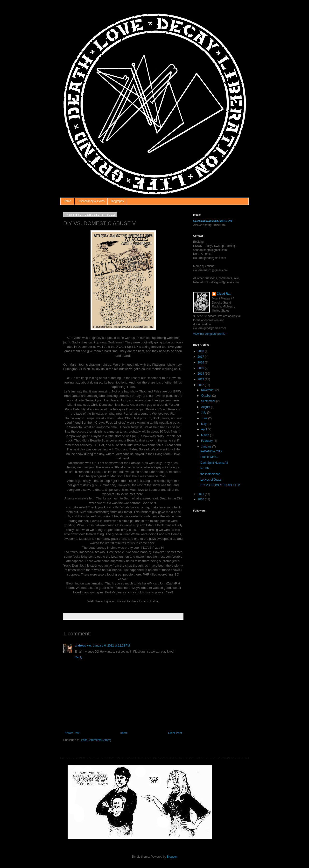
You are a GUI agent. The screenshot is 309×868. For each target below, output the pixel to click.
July (204, 413)
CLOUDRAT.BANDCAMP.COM (213, 221)
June (205, 418)
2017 (201, 357)
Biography (117, 201)
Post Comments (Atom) (96, 740)
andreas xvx (83, 646)
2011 (201, 494)
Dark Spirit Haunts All (214, 463)
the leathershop (210, 474)
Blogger (172, 857)
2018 (201, 351)
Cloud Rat (224, 294)
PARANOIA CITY (211, 451)
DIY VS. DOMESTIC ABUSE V (220, 485)
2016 (201, 363)
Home (67, 201)
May (204, 424)
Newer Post (72, 733)
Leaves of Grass (211, 480)
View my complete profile (209, 334)
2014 (201, 374)
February (207, 441)
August (206, 407)
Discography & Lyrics (91, 201)
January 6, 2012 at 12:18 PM (111, 646)
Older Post (175, 733)
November (208, 390)
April (204, 429)
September (209, 401)
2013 (201, 379)
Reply (79, 657)
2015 (201, 368)
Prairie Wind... (209, 457)
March (206, 435)
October (207, 396)
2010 (201, 499)
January (207, 447)
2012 (201, 385)
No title (205, 468)
